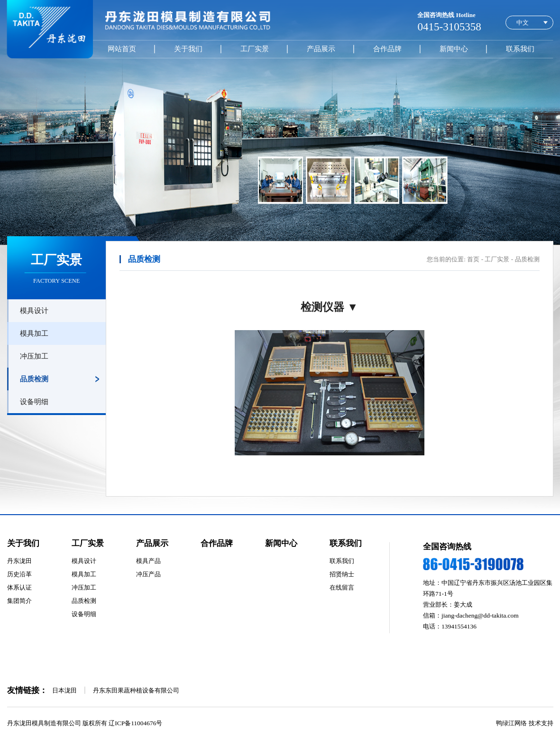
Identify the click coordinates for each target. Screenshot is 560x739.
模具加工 (34, 333)
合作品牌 (387, 49)
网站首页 (122, 49)
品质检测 (34, 379)
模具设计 (34, 310)
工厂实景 (255, 49)
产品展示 (321, 49)
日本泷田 (64, 690)
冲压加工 (34, 356)
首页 (473, 259)
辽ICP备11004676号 (135, 723)
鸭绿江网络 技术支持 (524, 723)
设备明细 (34, 402)
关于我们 (188, 49)
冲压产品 (148, 574)
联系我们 (520, 49)
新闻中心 (454, 49)
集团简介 (19, 601)
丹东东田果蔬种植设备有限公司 (136, 690)
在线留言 (342, 587)
